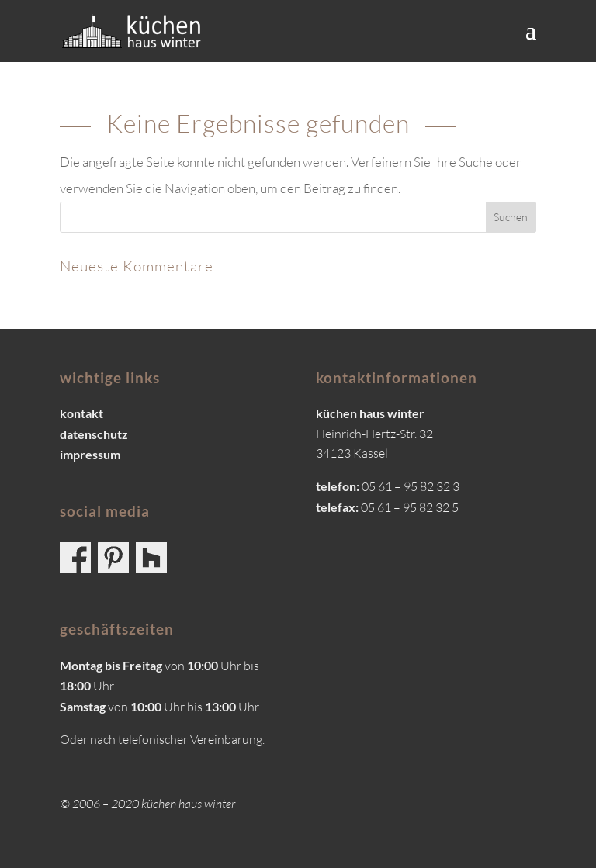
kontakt (81, 413)
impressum (90, 454)
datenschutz (94, 434)
